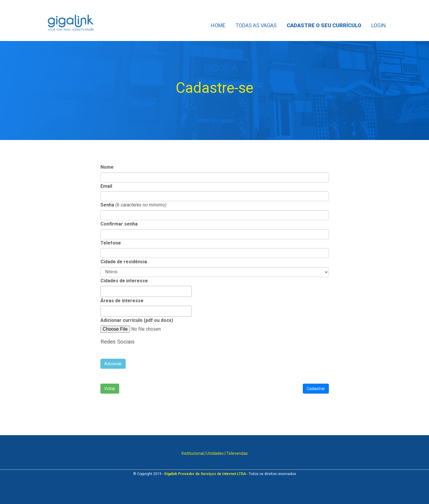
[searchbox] (104, 290)
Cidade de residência (124, 262)
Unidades (215, 453)
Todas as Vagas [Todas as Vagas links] (256, 25)
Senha (107, 205)
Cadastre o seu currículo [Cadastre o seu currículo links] (324, 25)
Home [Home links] (218, 25)
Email (106, 186)
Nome (107, 167)
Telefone (111, 243)
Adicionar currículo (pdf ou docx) (137, 320)
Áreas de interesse (122, 301)
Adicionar (113, 364)
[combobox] (146, 291)
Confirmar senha (119, 224)
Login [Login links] (379, 25)
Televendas (237, 453)
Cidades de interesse (124, 281)
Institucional (193, 453)
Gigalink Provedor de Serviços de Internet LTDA (205, 474)
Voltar (110, 389)
